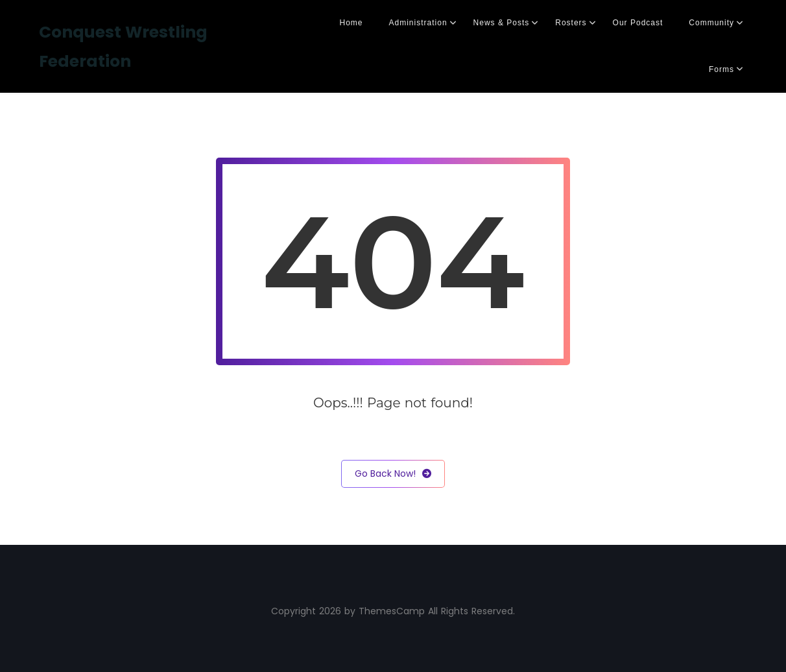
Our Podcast (638, 23)
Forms (721, 69)
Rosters (571, 23)
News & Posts (502, 23)
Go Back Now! (393, 474)
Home (351, 23)
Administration (418, 23)
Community (711, 23)
